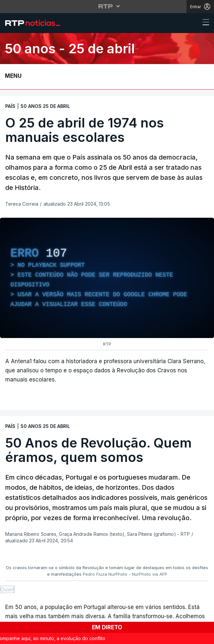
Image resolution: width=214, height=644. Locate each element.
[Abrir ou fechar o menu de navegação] (204, 23)
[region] (107, 278)
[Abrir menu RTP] (107, 6)
